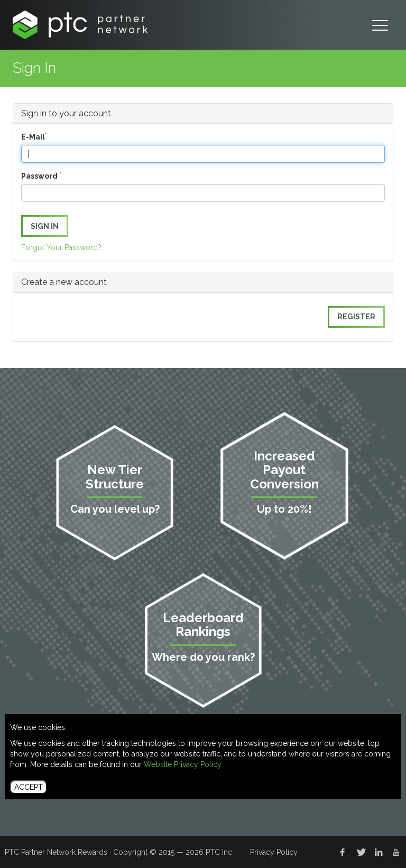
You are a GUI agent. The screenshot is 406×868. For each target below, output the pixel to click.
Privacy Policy (274, 852)
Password (41, 176)
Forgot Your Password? (61, 247)
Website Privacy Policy (183, 764)
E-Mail (34, 136)
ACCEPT (29, 787)
